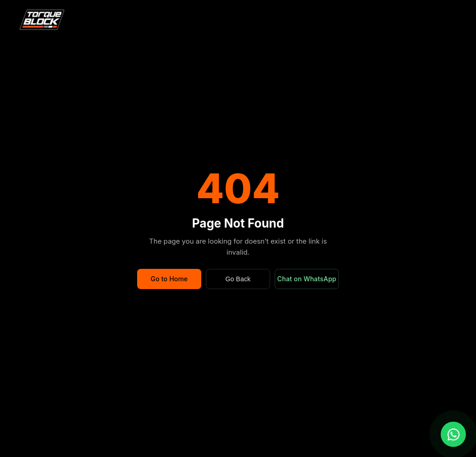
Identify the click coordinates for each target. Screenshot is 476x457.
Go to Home (169, 279)
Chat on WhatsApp (307, 279)
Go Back (238, 279)
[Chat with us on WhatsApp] (453, 434)
